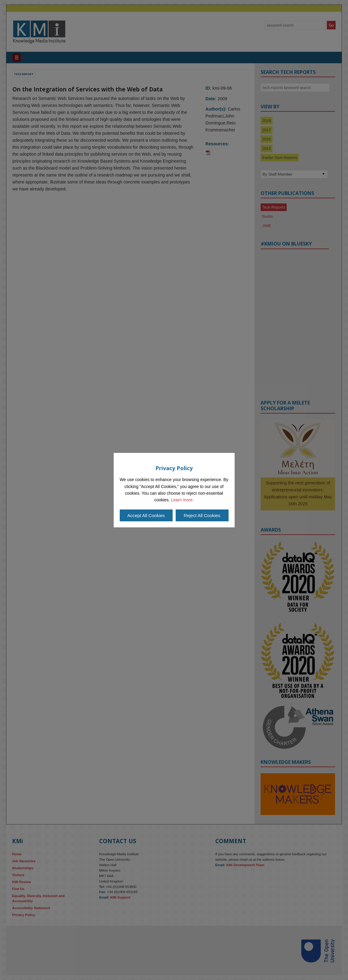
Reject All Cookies (202, 515)
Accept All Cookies (146, 515)
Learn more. (182, 500)
